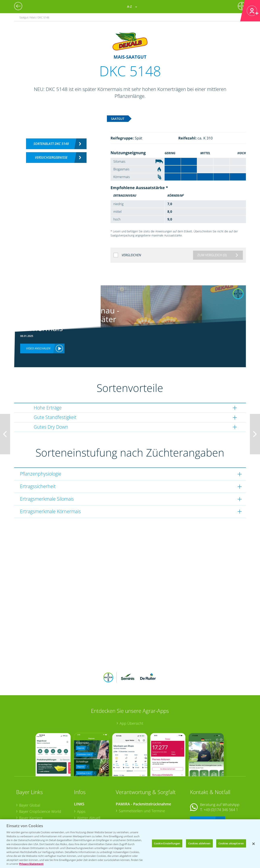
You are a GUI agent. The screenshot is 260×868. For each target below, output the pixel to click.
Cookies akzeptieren (231, 843)
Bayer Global (30, 778)
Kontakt (202, 794)
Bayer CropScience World (40, 785)
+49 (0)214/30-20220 (221, 812)
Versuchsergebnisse (51, 157)
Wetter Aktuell (89, 791)
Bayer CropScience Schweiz (42, 804)
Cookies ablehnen (199, 843)
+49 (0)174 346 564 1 (221, 783)
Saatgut (83, 817)
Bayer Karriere (31, 791)
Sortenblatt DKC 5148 (51, 144)
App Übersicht (131, 697)
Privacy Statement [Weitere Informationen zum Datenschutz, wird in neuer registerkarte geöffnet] (31, 864)
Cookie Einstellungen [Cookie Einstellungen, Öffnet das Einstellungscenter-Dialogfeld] (167, 843)
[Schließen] (254, 844)
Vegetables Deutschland (39, 817)
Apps (81, 785)
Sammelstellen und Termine (142, 784)
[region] (130, 844)
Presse (25, 811)
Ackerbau (85, 810)
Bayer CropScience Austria (41, 798)
